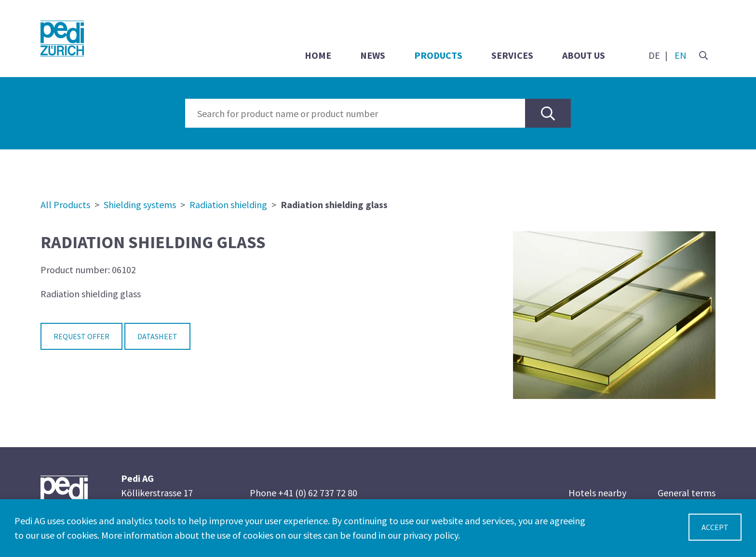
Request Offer (81, 336)
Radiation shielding (228, 205)
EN (681, 55)
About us (584, 55)
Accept (715, 527)
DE (654, 55)
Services (512, 55)
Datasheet (157, 336)
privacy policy (431, 535)
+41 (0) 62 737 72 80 (318, 493)
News (373, 55)
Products (438, 55)
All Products (65, 205)
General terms (687, 493)
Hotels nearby (597, 493)
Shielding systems (140, 205)
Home (318, 55)
